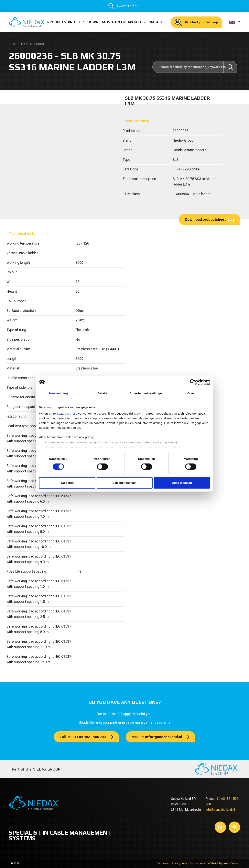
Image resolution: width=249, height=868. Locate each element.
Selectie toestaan (125, 483)
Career (119, 22)
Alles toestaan (182, 483)
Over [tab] (191, 393)
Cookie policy (198, 863)
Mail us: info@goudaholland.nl (157, 737)
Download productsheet (205, 219)
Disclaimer (163, 863)
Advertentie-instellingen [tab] (147, 393)
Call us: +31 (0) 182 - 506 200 (83, 737)
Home (13, 44)
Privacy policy (180, 863)
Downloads (99, 22)
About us (136, 22)
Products (57, 22)
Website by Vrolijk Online (223, 863)
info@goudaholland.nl (220, 810)
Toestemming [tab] (58, 393)
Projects (77, 22)
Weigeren (67, 483)
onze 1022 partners (63, 414)
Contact (155, 22)
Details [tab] (103, 393)
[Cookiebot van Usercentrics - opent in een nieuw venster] (193, 382)
